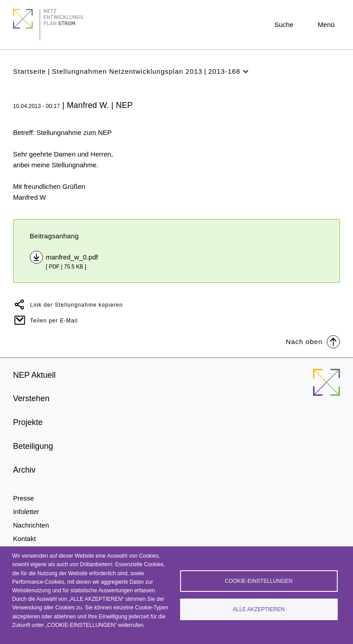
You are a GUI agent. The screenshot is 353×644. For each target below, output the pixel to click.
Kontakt (24, 539)
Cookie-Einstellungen (259, 581)
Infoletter (26, 512)
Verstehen (31, 398)
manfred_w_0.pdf (72, 257)
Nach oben (313, 341)
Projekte (28, 422)
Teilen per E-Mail (54, 321)
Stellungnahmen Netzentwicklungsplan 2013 (127, 71)
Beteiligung (33, 446)
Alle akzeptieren (258, 609)
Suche (284, 25)
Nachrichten (31, 525)
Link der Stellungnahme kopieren (76, 305)
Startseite (29, 71)
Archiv (24, 470)
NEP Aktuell (34, 375)
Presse (24, 498)
